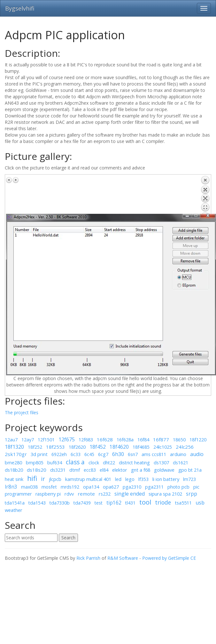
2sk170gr (16, 454)
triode (163, 502)
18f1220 (198, 440)
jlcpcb (55, 479)
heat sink (14, 479)
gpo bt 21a (190, 470)
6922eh (59, 454)
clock (94, 462)
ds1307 (161, 462)
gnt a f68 (141, 470)
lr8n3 (11, 487)
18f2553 (55, 447)
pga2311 (154, 487)
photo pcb (178, 487)
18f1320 (14, 447)
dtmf (75, 470)
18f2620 (77, 447)
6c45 (89, 454)
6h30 (118, 454)
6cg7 (103, 454)
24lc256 (185, 447)
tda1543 (37, 503)
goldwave (164, 470)
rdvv (69, 494)
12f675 (67, 439)
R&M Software (123, 558)
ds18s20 (37, 470)
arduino (178, 454)
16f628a (125, 440)
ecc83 (90, 470)
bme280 (13, 463)
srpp (192, 494)
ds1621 (181, 463)
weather (14, 510)
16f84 (143, 439)
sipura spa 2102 (165, 494)
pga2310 (132, 487)
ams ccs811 (154, 454)
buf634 (55, 463)
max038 (29, 487)
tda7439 (82, 503)
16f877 (161, 439)
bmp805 (35, 463)
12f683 (86, 439)
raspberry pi (48, 494)
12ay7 (28, 440)
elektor (120, 470)
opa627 (111, 487)
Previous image (9, 180)
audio (197, 454)
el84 (104, 470)
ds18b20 (14, 470)
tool (145, 502)
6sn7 (133, 454)
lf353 (143, 479)
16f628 (105, 439)
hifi (32, 478)
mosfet (49, 487)
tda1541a (15, 503)
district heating (134, 463)
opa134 (91, 487)
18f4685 (141, 447)
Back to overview (205, 195)
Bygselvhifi (20, 8)
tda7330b (60, 503)
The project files (22, 412)
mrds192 (70, 487)
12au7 (11, 440)
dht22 (109, 463)
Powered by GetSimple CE (169, 558)
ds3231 (58, 470)
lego (130, 479)
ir (43, 479)
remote (86, 494)
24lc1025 (163, 447)
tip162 (114, 503)
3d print (39, 454)
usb (200, 503)
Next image (16, 180)
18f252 (35, 447)
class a (75, 462)
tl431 (130, 503)
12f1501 (46, 440)
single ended (130, 494)
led (118, 479)
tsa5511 (183, 503)
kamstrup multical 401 (88, 479)
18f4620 (119, 447)
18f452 (98, 447)
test (99, 503)
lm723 (189, 479)
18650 (179, 440)
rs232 (105, 494)
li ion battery (166, 479)
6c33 (76, 454)
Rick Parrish (88, 558)
